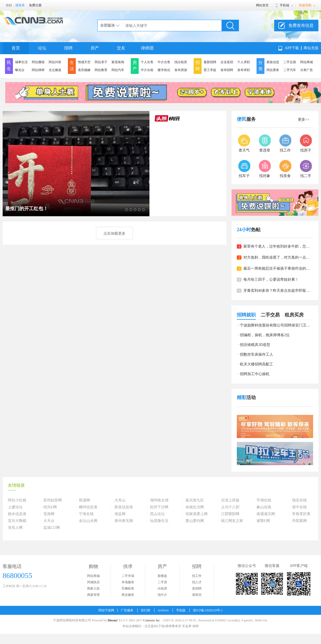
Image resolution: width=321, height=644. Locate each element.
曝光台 (20, 70)
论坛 (42, 48)
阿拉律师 (38, 70)
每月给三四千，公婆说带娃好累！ (271, 280)
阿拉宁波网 (106, 610)
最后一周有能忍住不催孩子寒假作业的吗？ (278, 268)
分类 (260, 66)
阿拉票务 (273, 70)
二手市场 (128, 576)
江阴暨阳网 (230, 514)
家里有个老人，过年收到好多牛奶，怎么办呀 (278, 246)
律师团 (147, 48)
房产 (95, 48)
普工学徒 (210, 70)
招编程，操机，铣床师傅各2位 (265, 335)
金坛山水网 (88, 521)
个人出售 (147, 62)
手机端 (284, 5)
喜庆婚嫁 (84, 70)
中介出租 (147, 70)
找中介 (162, 595)
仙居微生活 (159, 521)
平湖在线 (264, 500)
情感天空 (84, 62)
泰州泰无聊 (124, 521)
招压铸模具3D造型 (255, 345)
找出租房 (181, 62)
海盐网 (120, 514)
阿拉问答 (55, 62)
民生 (9, 66)
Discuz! (113, 620)
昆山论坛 (157, 514)
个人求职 (244, 62)
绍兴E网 (50, 507)
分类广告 (307, 70)
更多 (304, 120)
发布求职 (244, 70)
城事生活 (21, 62)
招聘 (68, 48)
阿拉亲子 (101, 62)
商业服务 (128, 595)
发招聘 (197, 588)
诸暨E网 (263, 521)
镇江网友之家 (232, 521)
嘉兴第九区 (195, 500)
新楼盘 (162, 576)
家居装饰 (118, 62)
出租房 (162, 588)
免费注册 (35, 5)
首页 (16, 48)
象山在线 (264, 507)
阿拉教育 (101, 70)
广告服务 (127, 610)
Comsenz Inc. (152, 620)
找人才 (197, 582)
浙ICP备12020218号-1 (208, 610)
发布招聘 (227, 70)
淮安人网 (15, 528)
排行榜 (146, 610)
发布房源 (181, 70)
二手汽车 (290, 70)
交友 (121, 48)
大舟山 (120, 500)
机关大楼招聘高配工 (257, 364)
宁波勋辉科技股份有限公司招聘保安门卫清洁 (277, 325)
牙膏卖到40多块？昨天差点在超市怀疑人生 (278, 291)
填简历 (197, 595)
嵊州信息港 (88, 507)
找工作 (197, 576)
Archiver (163, 610)
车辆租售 (128, 588)
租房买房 (294, 315)
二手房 (162, 582)
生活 (72, 66)
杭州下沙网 (159, 507)
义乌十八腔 (230, 507)
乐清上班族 (230, 500)
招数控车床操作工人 (257, 354)
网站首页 (262, 5)
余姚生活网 (195, 507)
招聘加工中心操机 (255, 374)
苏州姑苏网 (53, 500)
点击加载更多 (114, 233)
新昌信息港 (124, 507)
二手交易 (290, 62)
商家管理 (93, 595)
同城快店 (93, 582)
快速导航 (305, 5)
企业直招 (227, 62)
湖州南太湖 (159, 500)
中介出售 (164, 62)
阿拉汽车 (118, 70)
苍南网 (49, 514)
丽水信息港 (17, 514)
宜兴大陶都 (17, 521)
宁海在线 (86, 514)
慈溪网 (84, 500)
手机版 (181, 610)
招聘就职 (246, 315)
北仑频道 (55, 70)
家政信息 (273, 62)
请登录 (20, 5)
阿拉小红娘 (17, 500)
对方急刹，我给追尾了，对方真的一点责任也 (278, 257)
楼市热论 (164, 70)
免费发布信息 (301, 25)
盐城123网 (52, 528)
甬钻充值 (311, 48)
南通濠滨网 (266, 514)
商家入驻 (93, 588)
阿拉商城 (307, 62)
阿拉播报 (38, 62)
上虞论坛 (15, 507)
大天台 (49, 521)
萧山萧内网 (195, 521)
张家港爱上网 (197, 514)
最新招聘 (210, 62)
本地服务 (128, 582)
